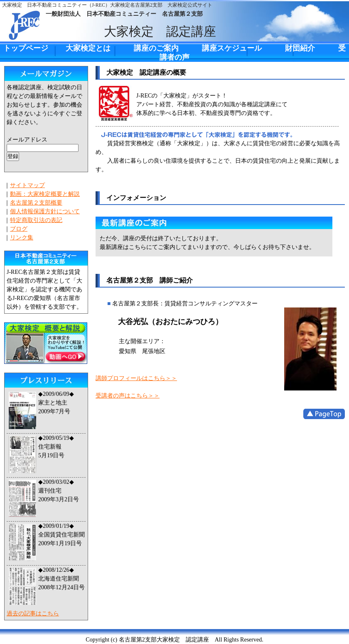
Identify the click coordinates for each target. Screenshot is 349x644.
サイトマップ (27, 185)
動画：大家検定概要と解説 (45, 194)
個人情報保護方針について (45, 211)
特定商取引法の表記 (36, 220)
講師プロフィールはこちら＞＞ (136, 378)
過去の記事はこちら (33, 614)
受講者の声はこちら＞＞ (128, 396)
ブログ (19, 229)
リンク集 (22, 238)
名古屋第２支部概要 (36, 203)
